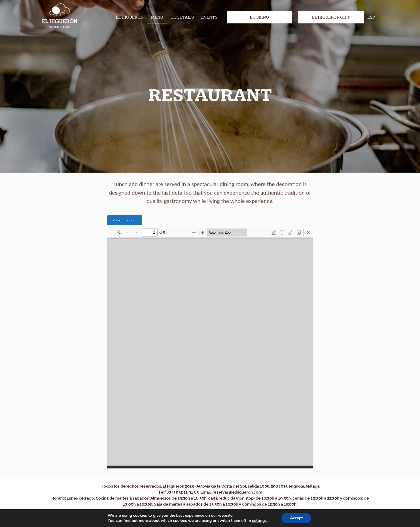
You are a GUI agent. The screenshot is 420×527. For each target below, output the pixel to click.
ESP (371, 17)
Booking (259, 17)
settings (259, 521)
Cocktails (182, 17)
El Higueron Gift (331, 17)
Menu (157, 17)
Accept (296, 518)
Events (209, 17)
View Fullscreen (125, 220)
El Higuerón (130, 17)
